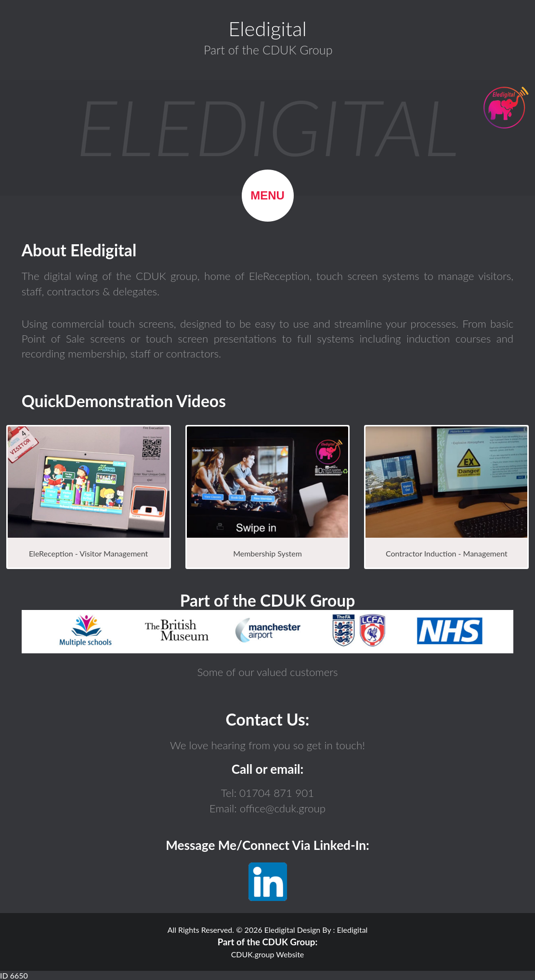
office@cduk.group (281, 808)
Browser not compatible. (267, 632)
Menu (267, 195)
